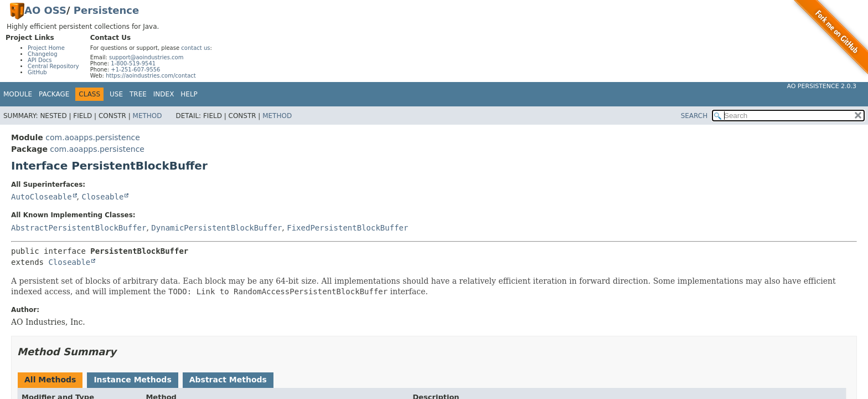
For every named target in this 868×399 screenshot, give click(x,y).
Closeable (102, 197)
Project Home (46, 48)
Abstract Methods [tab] (228, 380)
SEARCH (694, 116)
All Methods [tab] (50, 380)
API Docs (40, 60)
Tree (138, 94)
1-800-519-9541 (133, 63)
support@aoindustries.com (146, 57)
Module (18, 94)
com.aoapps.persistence (93, 137)
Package (54, 94)
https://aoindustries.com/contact (151, 76)
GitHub (37, 72)
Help (189, 94)
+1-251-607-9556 (135, 70)
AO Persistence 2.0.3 (821, 86)
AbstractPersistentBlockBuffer (79, 228)
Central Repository (53, 66)
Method (148, 116)
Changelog (43, 54)
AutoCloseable (42, 197)
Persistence (106, 10)
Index (164, 94)
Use (116, 94)
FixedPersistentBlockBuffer (347, 228)
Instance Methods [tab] (132, 380)
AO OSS (45, 10)
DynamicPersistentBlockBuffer (216, 228)
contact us (195, 48)
